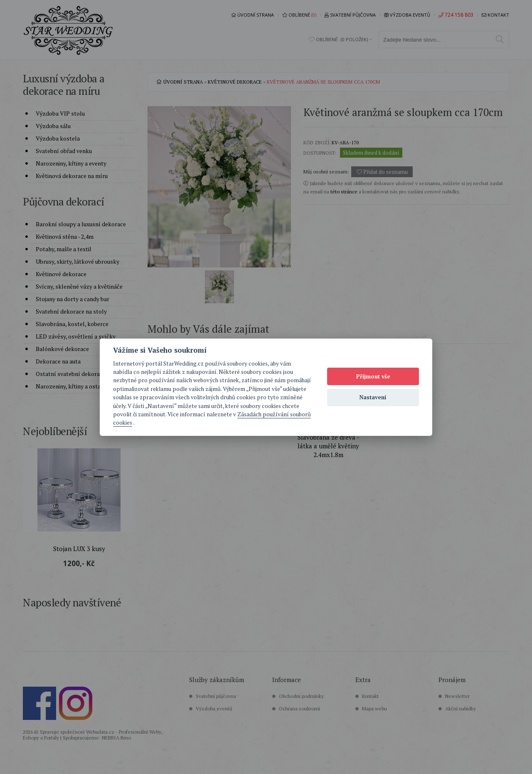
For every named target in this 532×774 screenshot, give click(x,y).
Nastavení (373, 397)
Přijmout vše (373, 376)
